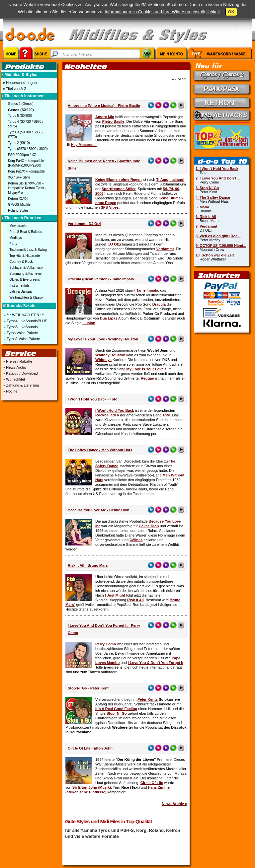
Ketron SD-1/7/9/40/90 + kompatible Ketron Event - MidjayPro (27, 188)
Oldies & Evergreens (25, 280)
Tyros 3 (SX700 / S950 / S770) (26, 135)
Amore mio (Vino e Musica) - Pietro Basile (104, 106)
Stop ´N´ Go (117, 713)
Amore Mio (105, 117)
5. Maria (202, 207)
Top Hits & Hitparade (25, 256)
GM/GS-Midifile (19, 205)
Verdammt (165, 249)
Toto (166, 415)
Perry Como (106, 644)
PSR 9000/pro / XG (22, 155)
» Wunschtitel (13, 379)
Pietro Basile (113, 121)
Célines (136, 540)
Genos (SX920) (21, 110)
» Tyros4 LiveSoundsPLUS (25, 321)
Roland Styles (18, 211)
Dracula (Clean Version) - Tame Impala (101, 279)
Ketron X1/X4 (18, 199)
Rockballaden (107, 415)
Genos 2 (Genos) (21, 104)
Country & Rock (21, 262)
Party (13, 244)
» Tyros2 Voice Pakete (21, 339)
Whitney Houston (110, 355)
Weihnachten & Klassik (26, 297)
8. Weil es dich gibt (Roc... (218, 236)
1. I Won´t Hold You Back (217, 169)
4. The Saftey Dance (213, 197)
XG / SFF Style (19, 177)
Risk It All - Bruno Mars (88, 565)
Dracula (159, 304)
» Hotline (10, 391)
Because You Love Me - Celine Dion (98, 510)
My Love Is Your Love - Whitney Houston (103, 339)
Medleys (15, 238)
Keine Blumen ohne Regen (118, 180)
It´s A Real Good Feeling (116, 709)
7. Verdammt (206, 226)
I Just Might (115, 595)
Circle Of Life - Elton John (90, 748)
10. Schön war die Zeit (215, 255)
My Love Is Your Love (145, 369)
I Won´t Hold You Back (115, 410)
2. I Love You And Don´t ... (218, 178)
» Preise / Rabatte (17, 361)
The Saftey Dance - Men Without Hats (100, 450)
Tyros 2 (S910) (19, 143)
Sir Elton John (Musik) (92, 787)
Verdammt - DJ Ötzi (85, 224)
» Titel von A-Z (14, 89)
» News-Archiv (14, 367)
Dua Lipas (109, 318)
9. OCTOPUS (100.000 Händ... (221, 246)
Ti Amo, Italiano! (170, 180)
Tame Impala (147, 290)
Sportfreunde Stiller (119, 189)
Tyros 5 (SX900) (20, 116)
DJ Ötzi (115, 244)
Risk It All (135, 600)
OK (231, 12)
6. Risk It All (206, 217)
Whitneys (103, 360)
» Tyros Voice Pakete (20, 333)
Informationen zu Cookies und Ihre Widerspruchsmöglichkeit (162, 12)
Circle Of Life (152, 783)
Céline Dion (149, 526)
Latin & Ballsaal (21, 291)
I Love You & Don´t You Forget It (156, 663)
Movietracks (18, 226)
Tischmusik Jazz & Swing (28, 250)
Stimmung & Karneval (25, 274)
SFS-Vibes (110, 207)
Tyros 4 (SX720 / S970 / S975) (26, 124)
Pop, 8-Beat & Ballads (26, 232)
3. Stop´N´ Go (207, 188)
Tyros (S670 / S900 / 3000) (28, 149)
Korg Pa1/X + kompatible (26, 171)
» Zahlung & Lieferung (20, 385)
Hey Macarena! (84, 145)
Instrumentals (19, 286)
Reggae (147, 378)
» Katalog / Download (20, 373)
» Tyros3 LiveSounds (20, 327)
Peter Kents (148, 699)
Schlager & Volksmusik (26, 268)
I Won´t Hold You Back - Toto (93, 399)
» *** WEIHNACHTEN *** (24, 315)
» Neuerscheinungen (19, 83)
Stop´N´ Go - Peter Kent (88, 688)
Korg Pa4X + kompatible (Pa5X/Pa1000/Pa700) (26, 163)
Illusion (89, 323)
